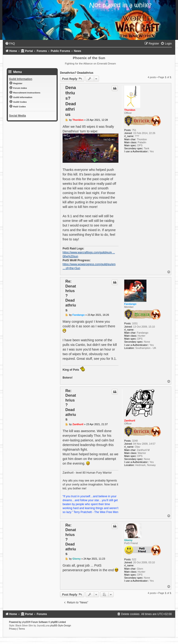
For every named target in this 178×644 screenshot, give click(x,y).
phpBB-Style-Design (60, 626)
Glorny (128, 540)
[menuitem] (10, 44)
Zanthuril (130, 421)
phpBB (25, 622)
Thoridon (130, 110)
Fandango (130, 304)
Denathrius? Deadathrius (77, 73)
